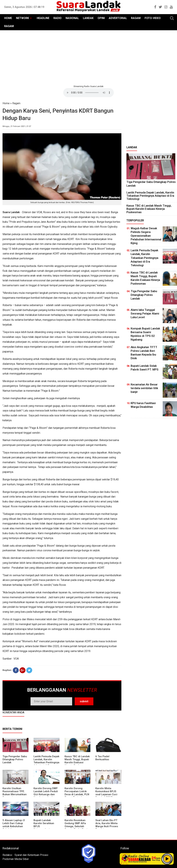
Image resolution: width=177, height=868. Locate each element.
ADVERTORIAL (118, 18)
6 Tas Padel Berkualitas (102, 758)
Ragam (16, 103)
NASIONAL (72, 18)
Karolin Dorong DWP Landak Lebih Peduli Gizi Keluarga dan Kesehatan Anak (46, 793)
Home (6, 103)
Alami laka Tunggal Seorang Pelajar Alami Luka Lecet (145, 313)
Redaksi (7, 855)
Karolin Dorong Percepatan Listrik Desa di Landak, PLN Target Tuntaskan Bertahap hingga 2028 (77, 796)
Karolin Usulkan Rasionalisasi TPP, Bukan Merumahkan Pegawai (15, 793)
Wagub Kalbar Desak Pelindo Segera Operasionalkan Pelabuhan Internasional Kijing (146, 236)
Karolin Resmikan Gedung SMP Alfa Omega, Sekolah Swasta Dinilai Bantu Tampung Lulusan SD (77, 826)
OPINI (101, 18)
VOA (16, 659)
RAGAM (136, 18)
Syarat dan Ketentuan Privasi (31, 855)
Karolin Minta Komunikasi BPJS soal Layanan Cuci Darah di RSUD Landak (106, 794)
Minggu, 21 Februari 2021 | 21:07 (17, 126)
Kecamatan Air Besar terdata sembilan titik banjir (144, 388)
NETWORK (23, 18)
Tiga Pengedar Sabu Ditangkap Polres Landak (15, 759)
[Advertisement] (88, 57)
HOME (8, 18)
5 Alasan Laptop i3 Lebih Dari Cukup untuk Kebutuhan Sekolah (14, 825)
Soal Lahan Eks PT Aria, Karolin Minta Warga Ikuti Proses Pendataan (107, 825)
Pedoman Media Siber (16, 859)
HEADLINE (43, 18)
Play (167, 859)
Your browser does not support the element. (88, 93)
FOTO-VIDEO (153, 18)
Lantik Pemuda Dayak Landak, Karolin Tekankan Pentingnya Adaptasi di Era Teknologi (46, 762)
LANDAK (88, 18)
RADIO (57, 18)
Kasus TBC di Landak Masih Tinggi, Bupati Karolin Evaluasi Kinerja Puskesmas (77, 761)
